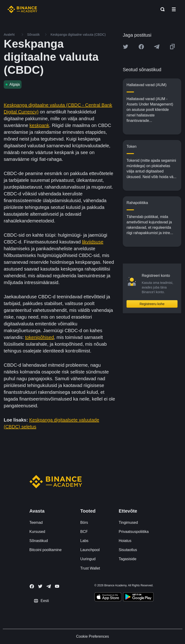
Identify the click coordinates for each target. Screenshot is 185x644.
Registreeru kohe (152, 304)
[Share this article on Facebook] (141, 47)
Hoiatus (125, 541)
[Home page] (22, 9)
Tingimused (128, 523)
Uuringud (88, 559)
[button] (174, 9)
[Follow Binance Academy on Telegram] (49, 586)
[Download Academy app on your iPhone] (108, 598)
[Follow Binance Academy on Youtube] (57, 586)
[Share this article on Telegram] (157, 47)
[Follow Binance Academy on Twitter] (40, 586)
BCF (84, 532)
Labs (84, 541)
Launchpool (90, 550)
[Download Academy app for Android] (138, 598)
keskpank (39, 125)
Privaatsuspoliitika (134, 532)
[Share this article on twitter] (126, 47)
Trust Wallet (90, 568)
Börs (84, 523)
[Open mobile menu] (174, 9)
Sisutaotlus (128, 550)
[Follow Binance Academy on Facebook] (32, 586)
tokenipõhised (39, 337)
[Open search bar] (161, 9)
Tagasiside (128, 559)
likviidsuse (93, 242)
